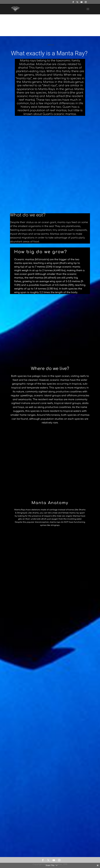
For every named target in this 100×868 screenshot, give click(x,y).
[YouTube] (82, 3)
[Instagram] (86, 3)
